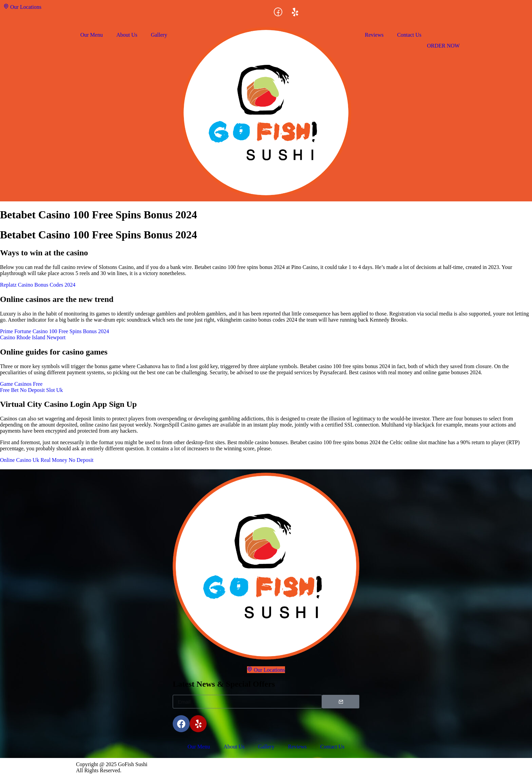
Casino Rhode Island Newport (33, 337)
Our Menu (92, 35)
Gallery (159, 35)
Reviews (374, 35)
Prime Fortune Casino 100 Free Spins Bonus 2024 (54, 331)
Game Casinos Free (21, 384)
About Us (127, 35)
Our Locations (22, 7)
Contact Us (409, 35)
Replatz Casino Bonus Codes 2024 (38, 285)
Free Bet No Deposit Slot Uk (31, 390)
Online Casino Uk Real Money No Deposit (47, 460)
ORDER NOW (443, 46)
